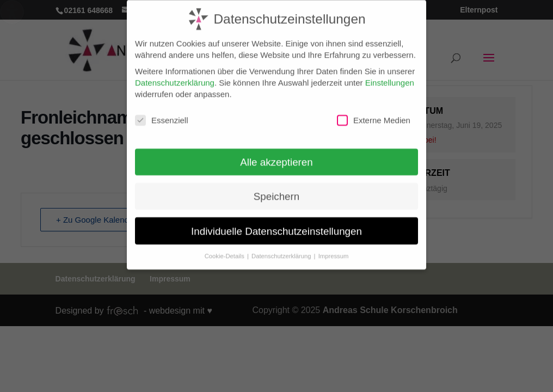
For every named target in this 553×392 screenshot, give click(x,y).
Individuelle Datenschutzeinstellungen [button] (276, 225)
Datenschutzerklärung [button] (282, 250)
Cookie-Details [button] (225, 250)
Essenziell (162, 115)
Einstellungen (390, 77)
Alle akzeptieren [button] (276, 157)
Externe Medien (374, 115)
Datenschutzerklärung (175, 77)
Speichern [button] (276, 191)
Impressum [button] (334, 250)
